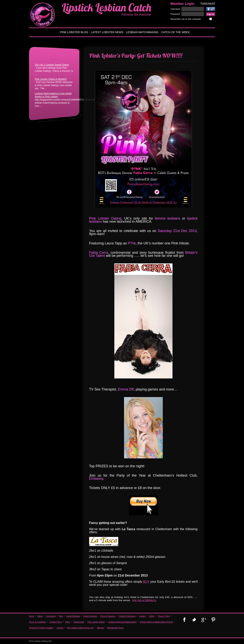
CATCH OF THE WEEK (175, 32)
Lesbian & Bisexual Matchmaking (122, 622)
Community (51, 616)
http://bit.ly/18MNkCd (144, 600)
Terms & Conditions (38, 622)
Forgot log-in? (208, 3)
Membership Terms (115, 628)
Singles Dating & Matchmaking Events (156, 622)
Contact (142, 616)
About (40, 616)
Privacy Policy (164, 616)
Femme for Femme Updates (41, 628)
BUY (146, 582)
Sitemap (100, 628)
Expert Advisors (90, 616)
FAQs (68, 622)
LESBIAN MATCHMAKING (142, 32)
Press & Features (108, 616)
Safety (152, 616)
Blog (61, 616)
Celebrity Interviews (127, 616)
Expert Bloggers (73, 616)
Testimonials (79, 622)
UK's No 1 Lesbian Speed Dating (52, 65)
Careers (60, 628)
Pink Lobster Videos (96, 622)
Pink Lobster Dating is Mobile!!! (51, 79)
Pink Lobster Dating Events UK (80, 628)
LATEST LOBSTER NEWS (107, 32)
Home (32, 616)
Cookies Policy (56, 622)
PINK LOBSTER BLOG (74, 32)
